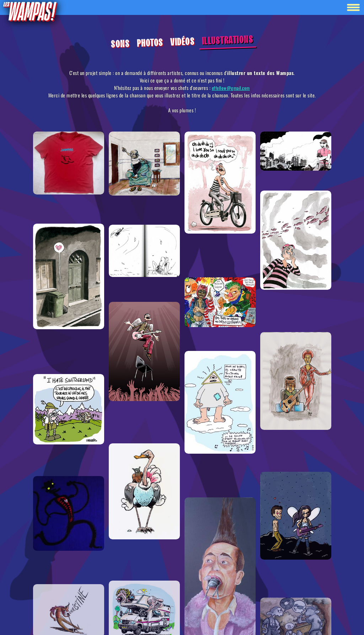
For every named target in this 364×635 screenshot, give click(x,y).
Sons (120, 44)
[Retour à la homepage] (30, 11)
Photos (150, 43)
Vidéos (182, 42)
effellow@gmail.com (231, 88)
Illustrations (227, 40)
